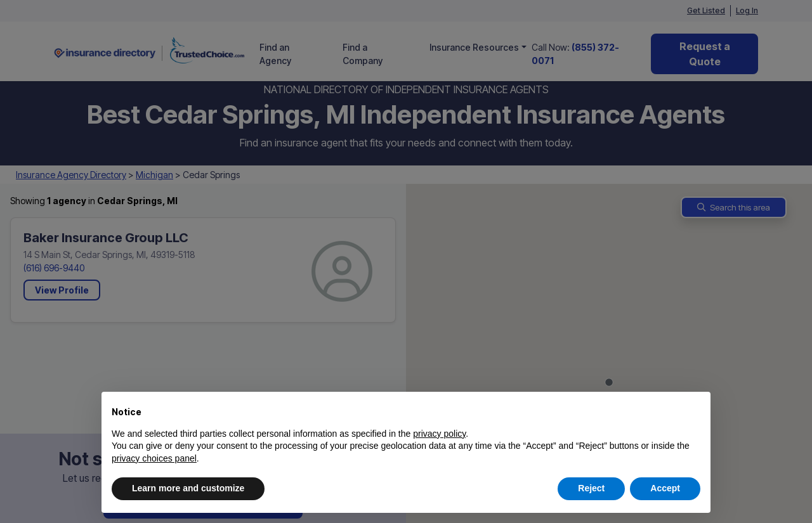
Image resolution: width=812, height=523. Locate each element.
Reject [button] (591, 488)
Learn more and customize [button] (188, 488)
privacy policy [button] (439, 434)
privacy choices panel (154, 458)
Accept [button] (665, 488)
